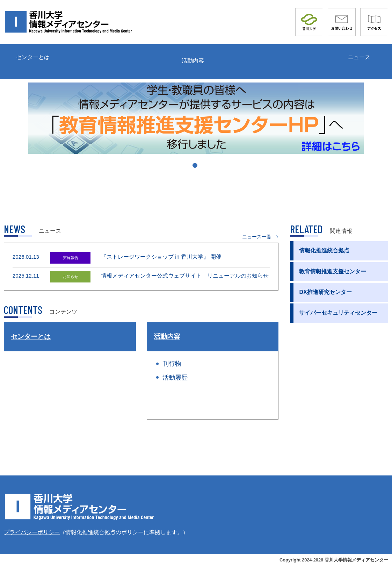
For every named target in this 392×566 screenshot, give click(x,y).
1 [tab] (197, 168)
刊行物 (172, 364)
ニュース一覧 (257, 237)
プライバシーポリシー (32, 532)
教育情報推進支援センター (333, 271)
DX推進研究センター (325, 292)
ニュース (359, 57)
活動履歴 (175, 378)
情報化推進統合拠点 (324, 250)
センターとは (33, 57)
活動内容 (193, 61)
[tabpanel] (196, 118)
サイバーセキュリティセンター (338, 313)
